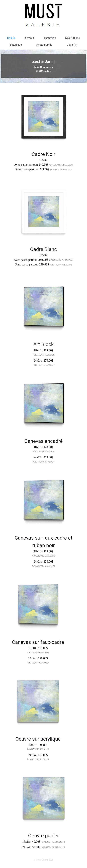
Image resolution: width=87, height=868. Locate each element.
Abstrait (29, 38)
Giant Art (72, 45)
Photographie (44, 45)
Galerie (11, 38)
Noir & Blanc (73, 38)
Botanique (16, 45)
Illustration (50, 38)
